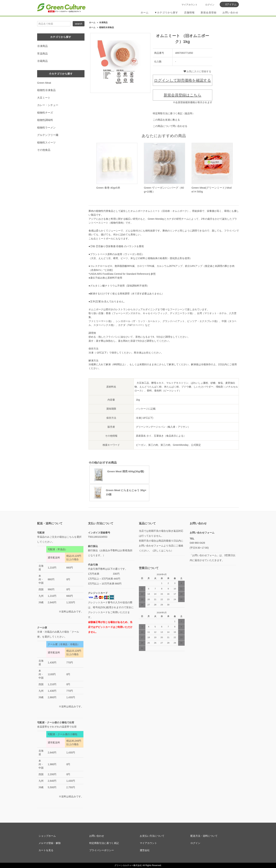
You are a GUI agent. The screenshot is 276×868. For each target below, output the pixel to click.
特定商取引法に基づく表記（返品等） (174, 113)
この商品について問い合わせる (170, 126)
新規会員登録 (209, 12)
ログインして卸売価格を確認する (183, 80)
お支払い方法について (152, 836)
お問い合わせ (230, 12)
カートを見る (46, 850)
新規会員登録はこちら (183, 95)
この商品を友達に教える (166, 120)
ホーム (145, 12)
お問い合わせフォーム (202, 533)
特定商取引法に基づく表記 (104, 843)
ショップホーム (47, 836)
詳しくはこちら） (164, 551)
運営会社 (145, 850)
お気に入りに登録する (197, 71)
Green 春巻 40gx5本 (108, 188)
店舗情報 (189, 12)
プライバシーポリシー (102, 850)
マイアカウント (189, 5)
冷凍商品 (103, 22)
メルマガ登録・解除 (50, 843)
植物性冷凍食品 (106, 27)
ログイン (210, 5)
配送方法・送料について (204, 836)
